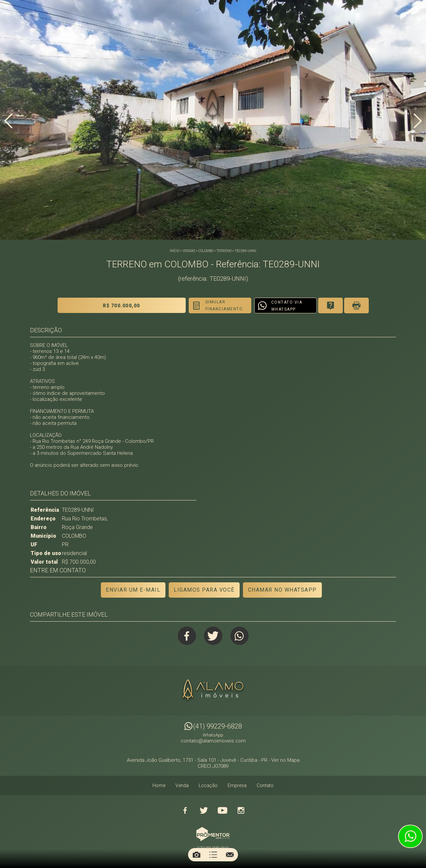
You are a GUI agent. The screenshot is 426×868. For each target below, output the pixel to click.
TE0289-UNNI (246, 251)
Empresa (237, 785)
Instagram (241, 810)
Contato (265, 785)
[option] (213, 120)
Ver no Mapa (285, 760)
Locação (208, 785)
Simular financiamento (224, 305)
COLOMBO (206, 251)
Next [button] (418, 121)
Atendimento (410, 836)
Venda (182, 785)
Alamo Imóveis (213, 691)
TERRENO (224, 251)
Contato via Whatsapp (287, 306)
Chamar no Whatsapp (282, 590)
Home (159, 785)
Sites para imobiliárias (213, 847)
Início (175, 251)
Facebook (187, 636)
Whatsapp (239, 636)
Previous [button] (8, 121)
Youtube (222, 810)
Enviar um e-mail (133, 590)
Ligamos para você (204, 590)
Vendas (189, 251)
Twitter (213, 636)
